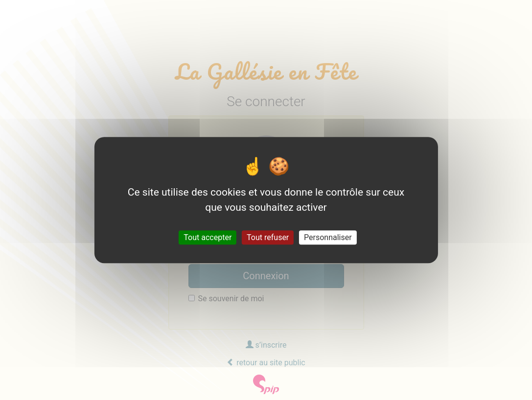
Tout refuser (268, 237)
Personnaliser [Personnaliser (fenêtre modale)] (328, 237)
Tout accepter (208, 237)
